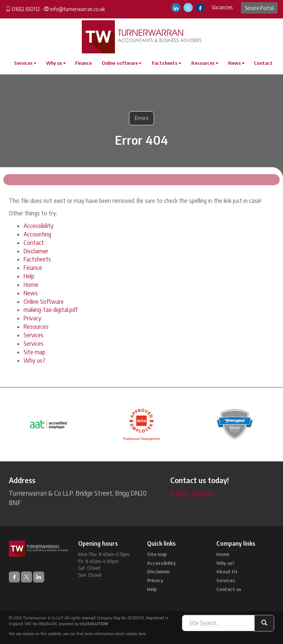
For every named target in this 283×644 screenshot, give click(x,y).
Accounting (37, 234)
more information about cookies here (115, 634)
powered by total (83, 624)
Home (31, 285)
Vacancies (222, 7)
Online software (122, 63)
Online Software (44, 302)
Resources (205, 63)
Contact (263, 63)
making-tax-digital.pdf (50, 310)
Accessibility (39, 226)
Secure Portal (259, 8)
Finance (83, 63)
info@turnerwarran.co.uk (78, 9)
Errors (141, 118)
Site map (34, 352)
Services (25, 63)
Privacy (32, 318)
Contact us (229, 589)
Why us (56, 63)
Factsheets (167, 63)
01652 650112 (26, 9)
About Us (227, 571)
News (236, 63)
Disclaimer (36, 251)
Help (29, 276)
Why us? (34, 360)
